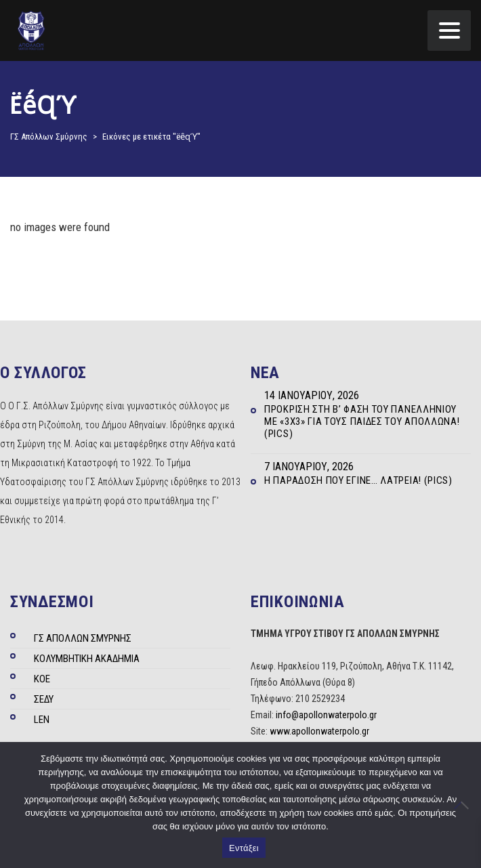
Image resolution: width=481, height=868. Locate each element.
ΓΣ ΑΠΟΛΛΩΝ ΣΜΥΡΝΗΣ (83, 638)
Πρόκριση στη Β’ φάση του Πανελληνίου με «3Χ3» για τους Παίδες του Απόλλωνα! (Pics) (362, 421)
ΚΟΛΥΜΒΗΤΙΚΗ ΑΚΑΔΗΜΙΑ (87, 659)
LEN (42, 720)
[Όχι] (464, 805)
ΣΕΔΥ (44, 699)
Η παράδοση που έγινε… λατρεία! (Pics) (358, 480)
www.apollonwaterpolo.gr (319, 731)
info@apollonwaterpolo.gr (326, 715)
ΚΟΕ (42, 679)
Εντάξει (244, 848)
